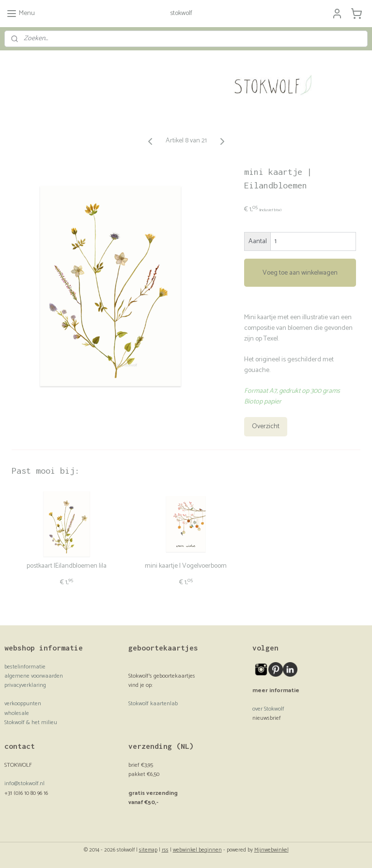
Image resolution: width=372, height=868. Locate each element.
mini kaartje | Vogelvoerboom (186, 566)
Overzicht (266, 427)
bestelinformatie (25, 667)
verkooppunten (23, 704)
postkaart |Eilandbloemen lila (67, 566)
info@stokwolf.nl (24, 783)
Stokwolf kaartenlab (153, 704)
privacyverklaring (25, 685)
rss (165, 850)
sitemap (148, 850)
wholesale (17, 713)
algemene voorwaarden (34, 676)
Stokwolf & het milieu (31, 722)
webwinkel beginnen (197, 850)
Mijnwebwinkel (271, 850)
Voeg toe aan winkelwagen (300, 273)
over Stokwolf (268, 709)
